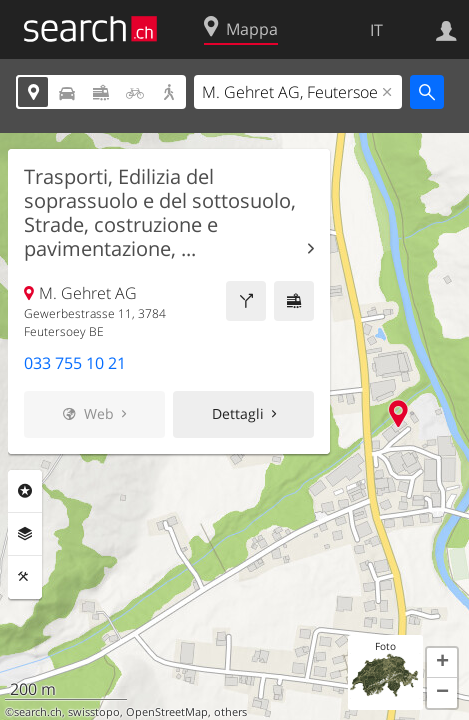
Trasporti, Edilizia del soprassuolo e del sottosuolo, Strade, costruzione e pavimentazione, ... (160, 213)
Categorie (25, 491)
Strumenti (25, 577)
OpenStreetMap (167, 712)
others (230, 712)
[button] (442, 663)
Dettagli (238, 413)
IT (376, 30)
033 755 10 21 (75, 363)
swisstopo (94, 712)
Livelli (25, 534)
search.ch (38, 712)
